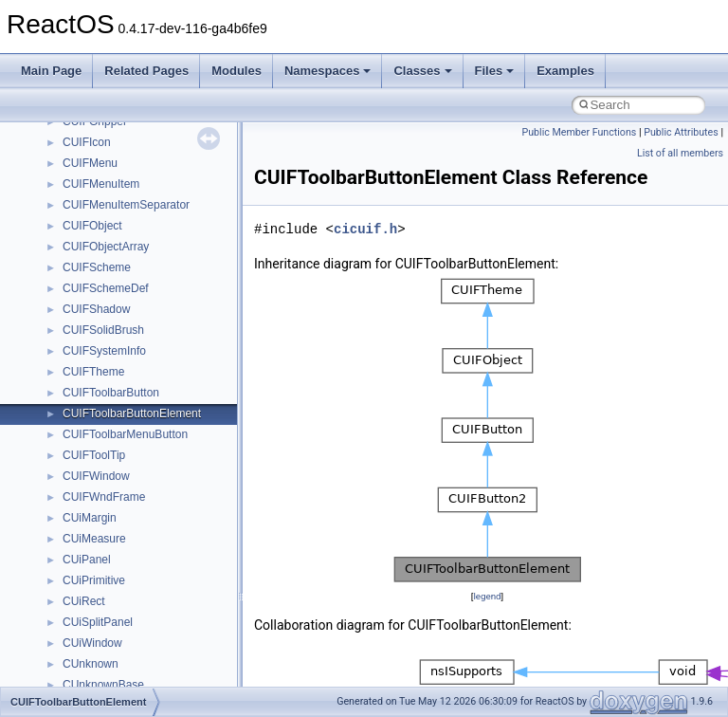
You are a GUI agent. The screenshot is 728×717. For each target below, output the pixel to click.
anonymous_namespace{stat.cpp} (148, 320)
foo (71, 549)
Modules (237, 71)
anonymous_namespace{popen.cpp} (155, 278)
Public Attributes (681, 132)
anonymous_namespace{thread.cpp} (155, 340)
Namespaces (328, 71)
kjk (70, 653)
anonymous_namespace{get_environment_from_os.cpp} (205, 153)
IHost (76, 591)
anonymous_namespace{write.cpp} (151, 382)
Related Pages (146, 71)
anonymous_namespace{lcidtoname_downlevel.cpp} (195, 215)
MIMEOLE (89, 674)
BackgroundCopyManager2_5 (138, 487)
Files (495, 71)
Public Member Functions (580, 132)
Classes (422, 71)
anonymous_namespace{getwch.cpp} (157, 194)
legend (487, 596)
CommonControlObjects (123, 507)
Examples (565, 71)
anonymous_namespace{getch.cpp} (153, 174)
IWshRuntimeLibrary (114, 612)
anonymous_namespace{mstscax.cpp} (160, 236)
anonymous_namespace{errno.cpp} (152, 132)
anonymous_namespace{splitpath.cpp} (160, 299)
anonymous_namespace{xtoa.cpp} (150, 403)
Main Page (51, 71)
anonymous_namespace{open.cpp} (152, 257)
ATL (73, 424)
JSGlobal (86, 633)
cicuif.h (365, 229)
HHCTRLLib (93, 570)
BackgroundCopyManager (128, 445)
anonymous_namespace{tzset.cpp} (151, 361)
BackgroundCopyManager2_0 (138, 466)
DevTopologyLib (103, 528)
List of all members (680, 153)
